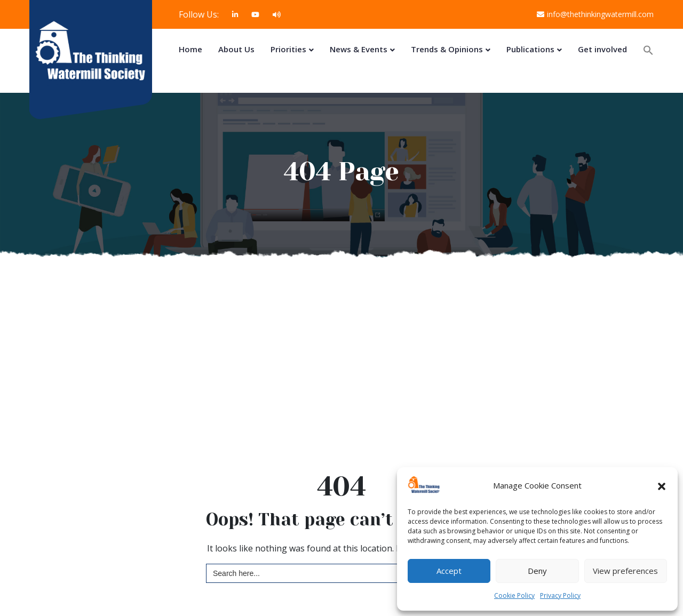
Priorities (288, 49)
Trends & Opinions (447, 49)
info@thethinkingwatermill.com (595, 14)
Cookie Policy (514, 595)
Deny (537, 571)
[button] (662, 486)
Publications (530, 49)
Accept (449, 571)
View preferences (625, 571)
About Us (236, 49)
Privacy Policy (560, 595)
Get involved (602, 49)
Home (190, 49)
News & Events (359, 49)
